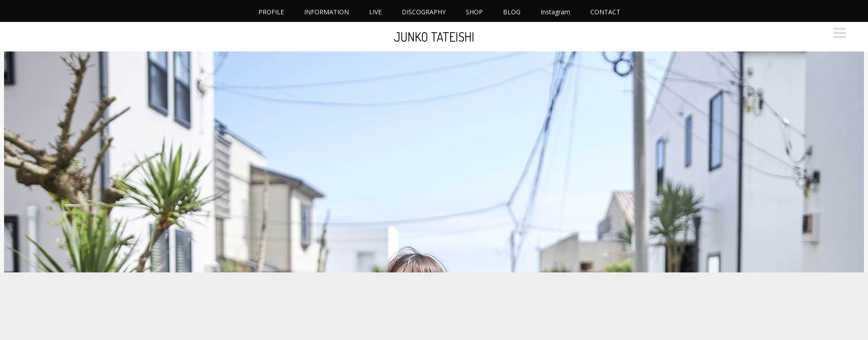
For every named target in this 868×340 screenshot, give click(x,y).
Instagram (555, 12)
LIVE (375, 12)
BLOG (512, 12)
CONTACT (605, 12)
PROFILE (271, 12)
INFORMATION (327, 12)
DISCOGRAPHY (424, 12)
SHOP (474, 12)
